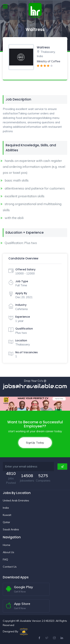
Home (7, 545)
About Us (8, 552)
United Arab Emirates (16, 500)
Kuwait (7, 515)
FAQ (5, 559)
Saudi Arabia (11, 529)
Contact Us (10, 567)
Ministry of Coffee (49, 61)
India (6, 508)
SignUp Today (35, 443)
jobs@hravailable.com (35, 386)
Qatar (6, 522)
